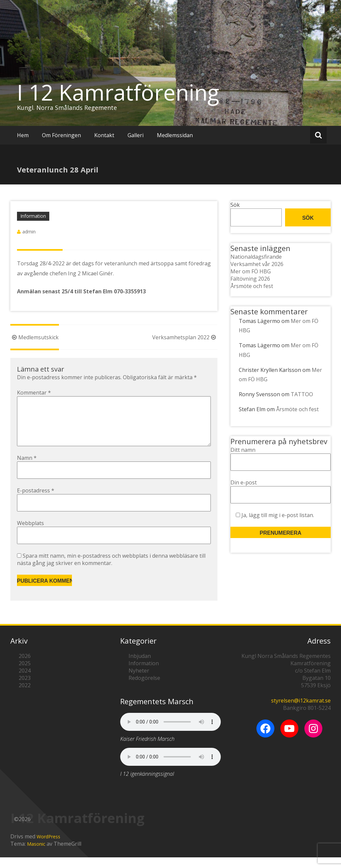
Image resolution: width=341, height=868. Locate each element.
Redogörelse (144, 689)
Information (33, 216)
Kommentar (34, 393)
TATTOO (302, 394)
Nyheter (139, 681)
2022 (25, 696)
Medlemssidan (175, 135)
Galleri (136, 135)
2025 (25, 674)
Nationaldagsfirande (256, 257)
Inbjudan (140, 667)
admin (29, 232)
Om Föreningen (61, 135)
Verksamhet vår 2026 (257, 264)
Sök (235, 205)
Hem (23, 135)
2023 (25, 689)
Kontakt (104, 135)
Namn (27, 468)
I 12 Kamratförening (118, 92)
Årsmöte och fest (252, 286)
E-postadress (36, 501)
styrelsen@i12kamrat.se (301, 711)
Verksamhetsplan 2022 (185, 337)
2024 (25, 681)
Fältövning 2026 (250, 279)
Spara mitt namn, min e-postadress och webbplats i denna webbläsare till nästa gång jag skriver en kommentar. (111, 570)
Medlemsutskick (34, 337)
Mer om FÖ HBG (251, 271)
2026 (25, 667)
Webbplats (30, 534)
